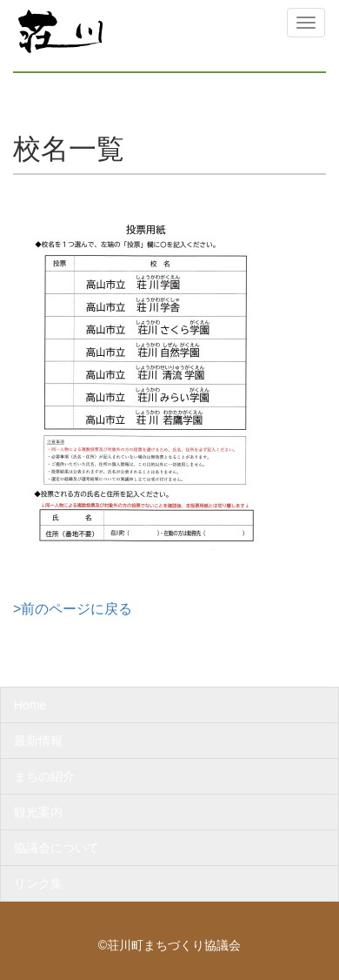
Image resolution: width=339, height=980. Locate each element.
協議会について (56, 848)
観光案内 (38, 812)
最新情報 (38, 741)
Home (30, 705)
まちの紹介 (44, 776)
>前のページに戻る (73, 609)
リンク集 (38, 883)
